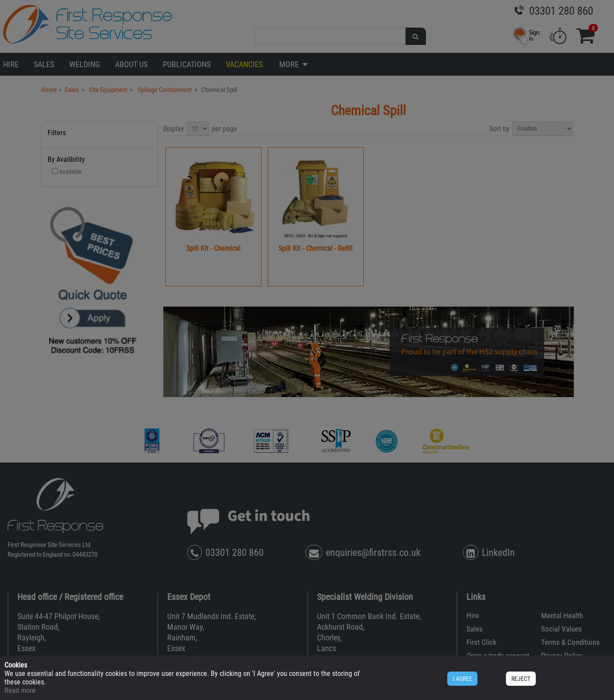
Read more (20, 690)
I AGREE (462, 679)
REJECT (521, 679)
